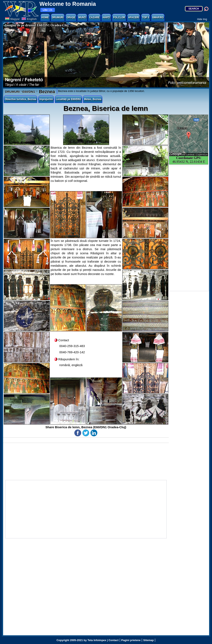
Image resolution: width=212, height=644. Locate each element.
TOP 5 (146, 17)
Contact (113, 640)
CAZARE (94, 17)
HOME (45, 17)
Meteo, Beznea (93, 99)
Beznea (46, 92)
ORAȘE (71, 17)
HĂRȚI (106, 17)
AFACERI (134, 17)
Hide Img (202, 19)
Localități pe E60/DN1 (69, 99)
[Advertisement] (189, 228)
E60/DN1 (29, 92)
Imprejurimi (46, 99)
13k (48, 10)
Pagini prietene (131, 640)
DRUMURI (58, 17)
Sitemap (149, 640)
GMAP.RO (158, 17)
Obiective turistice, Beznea (21, 99)
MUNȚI (82, 17)
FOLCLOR (119, 17)
